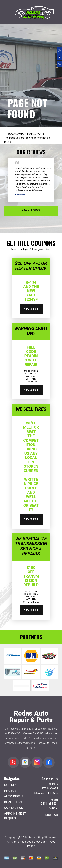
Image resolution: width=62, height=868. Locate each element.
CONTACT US (14, 808)
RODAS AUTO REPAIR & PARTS (26, 134)
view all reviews (31, 210)
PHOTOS (10, 791)
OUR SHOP (12, 785)
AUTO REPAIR (14, 796)
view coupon (31, 309)
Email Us (52, 815)
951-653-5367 (27, 729)
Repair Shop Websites (42, 838)
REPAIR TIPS (13, 802)
